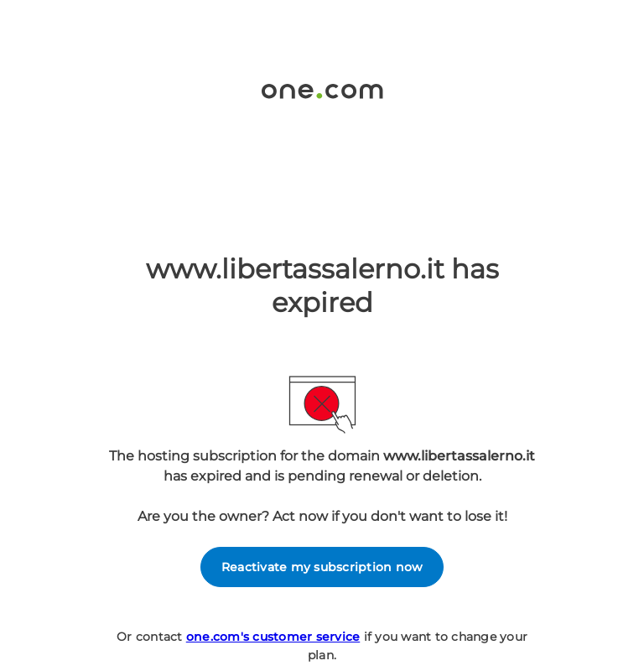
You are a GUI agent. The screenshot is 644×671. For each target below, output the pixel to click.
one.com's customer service (273, 637)
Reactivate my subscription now (322, 567)
